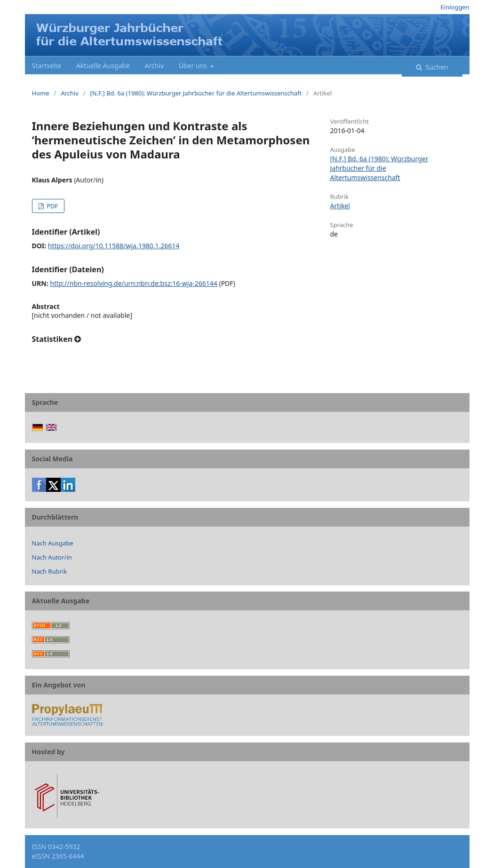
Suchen (436, 67)
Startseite (47, 66)
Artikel (340, 206)
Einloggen (455, 7)
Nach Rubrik (50, 571)
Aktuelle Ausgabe (103, 66)
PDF (52, 206)
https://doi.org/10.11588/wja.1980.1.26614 (114, 246)
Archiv (154, 66)
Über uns (194, 66)
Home (41, 93)
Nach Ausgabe (53, 543)
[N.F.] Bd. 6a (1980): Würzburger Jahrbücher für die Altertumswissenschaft (196, 93)
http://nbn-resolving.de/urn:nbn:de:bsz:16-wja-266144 (134, 283)
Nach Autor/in (52, 557)
